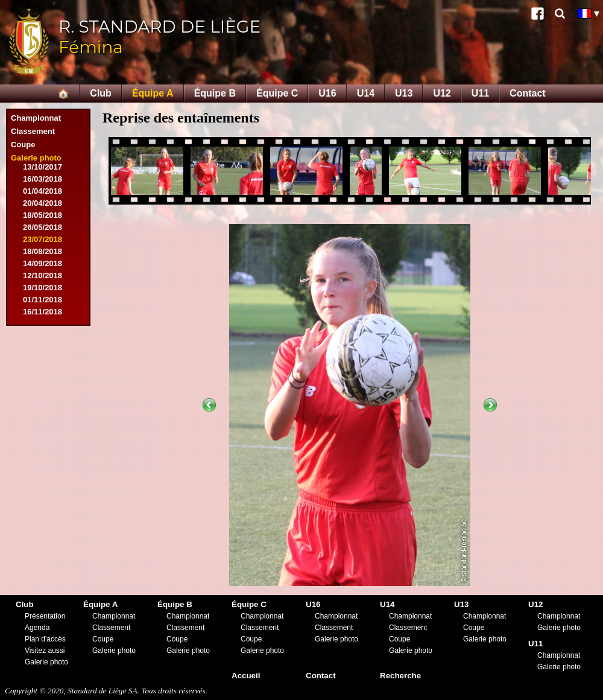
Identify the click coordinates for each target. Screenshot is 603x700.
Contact (528, 93)
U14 (366, 93)
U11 (480, 93)
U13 (404, 93)
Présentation (45, 616)
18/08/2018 (43, 251)
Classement (33, 131)
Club (101, 93)
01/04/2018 (43, 191)
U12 (442, 93)
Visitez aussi (45, 651)
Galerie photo (36, 158)
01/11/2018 (43, 300)
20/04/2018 (43, 203)
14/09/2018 (43, 263)
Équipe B (215, 93)
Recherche (400, 676)
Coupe (23, 145)
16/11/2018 (43, 312)
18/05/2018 (43, 215)
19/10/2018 (43, 288)
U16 (327, 93)
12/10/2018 (43, 275)
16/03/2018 (43, 179)
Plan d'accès (45, 639)
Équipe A (153, 93)
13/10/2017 (43, 167)
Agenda (37, 628)
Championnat (36, 118)
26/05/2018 (43, 227)
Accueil (246, 676)
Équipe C (277, 93)
